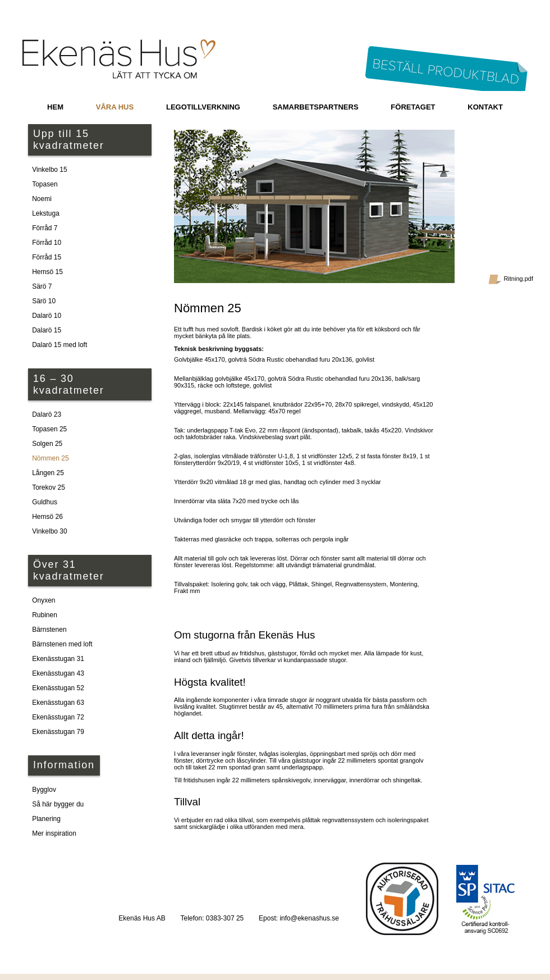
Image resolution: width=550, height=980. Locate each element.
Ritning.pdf (511, 279)
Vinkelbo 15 (50, 170)
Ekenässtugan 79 (58, 732)
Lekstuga (46, 213)
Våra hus (115, 107)
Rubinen (45, 615)
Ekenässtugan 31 (58, 659)
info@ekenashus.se (309, 918)
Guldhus (45, 502)
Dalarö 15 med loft (59, 345)
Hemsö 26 (47, 517)
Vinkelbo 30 (50, 531)
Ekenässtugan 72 (58, 717)
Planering (46, 819)
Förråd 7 (45, 228)
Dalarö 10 (47, 316)
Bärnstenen (49, 630)
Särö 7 (42, 286)
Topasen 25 (49, 429)
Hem (55, 107)
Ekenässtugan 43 (58, 673)
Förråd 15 (47, 257)
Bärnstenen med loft (62, 644)
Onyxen (43, 600)
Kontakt (485, 107)
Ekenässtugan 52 (58, 688)
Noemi (42, 199)
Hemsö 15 (47, 272)
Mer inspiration (54, 833)
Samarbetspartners (316, 107)
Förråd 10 (47, 243)
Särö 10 (44, 301)
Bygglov (44, 790)
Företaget (413, 107)
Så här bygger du (58, 804)
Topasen (45, 184)
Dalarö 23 (47, 414)
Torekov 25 (49, 487)
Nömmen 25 (50, 458)
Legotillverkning (203, 107)
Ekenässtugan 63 (58, 703)
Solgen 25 (47, 444)
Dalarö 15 (47, 330)
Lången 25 (48, 473)
